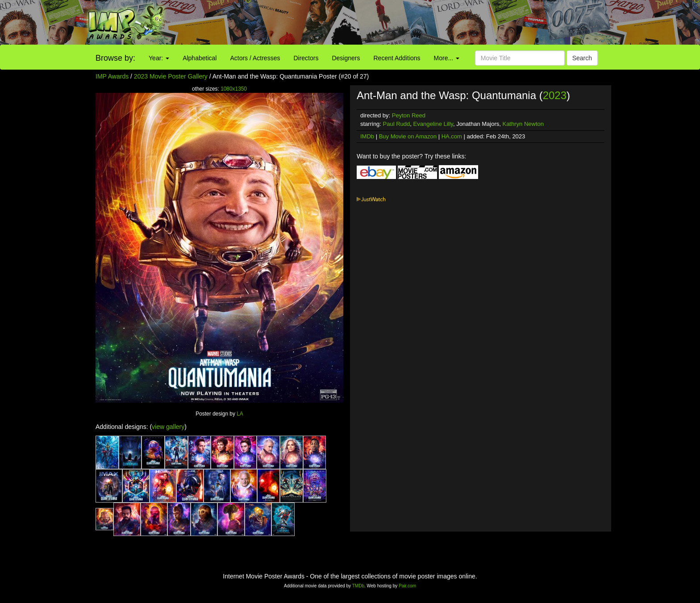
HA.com (452, 136)
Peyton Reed (409, 115)
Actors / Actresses (255, 58)
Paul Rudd (397, 124)
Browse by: (115, 58)
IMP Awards (112, 76)
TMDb (358, 586)
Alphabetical (200, 58)
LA (240, 414)
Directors (306, 58)
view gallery (168, 427)
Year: (159, 58)
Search (582, 58)
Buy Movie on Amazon (408, 136)
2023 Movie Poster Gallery (171, 76)
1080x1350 (234, 89)
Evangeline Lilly (433, 124)
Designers (346, 58)
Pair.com (407, 586)
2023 (555, 95)
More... (447, 58)
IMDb (367, 136)
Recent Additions (397, 58)
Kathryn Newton (523, 124)
